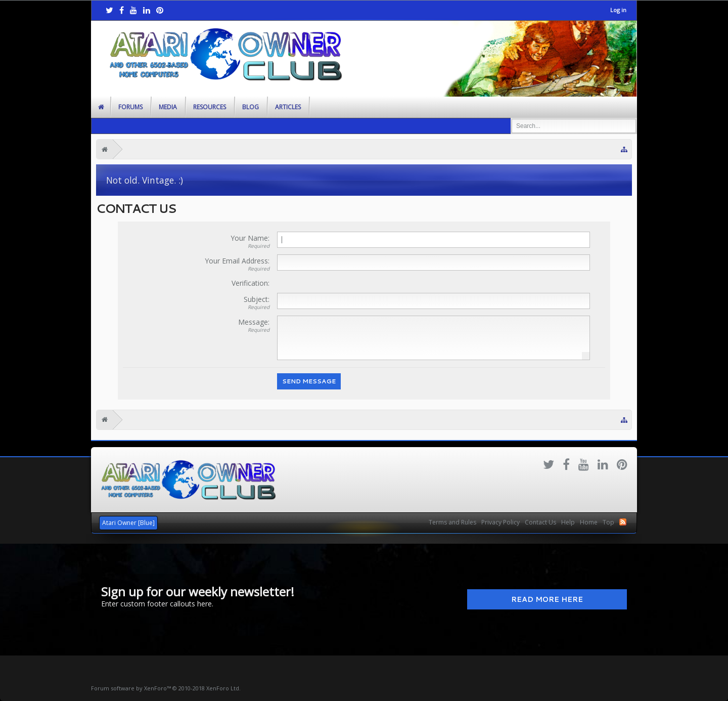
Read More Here (547, 599)
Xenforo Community (364, 518)
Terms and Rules (452, 522)
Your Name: (250, 238)
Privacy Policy (500, 522)
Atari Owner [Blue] (128, 523)
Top (608, 522)
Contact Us (540, 522)
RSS (623, 522)
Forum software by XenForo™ (166, 688)
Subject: (257, 299)
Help (568, 522)
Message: (254, 322)
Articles (288, 107)
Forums (130, 107)
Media (168, 107)
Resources (210, 107)
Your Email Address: (237, 261)
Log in (618, 10)
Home (589, 522)
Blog (251, 107)
